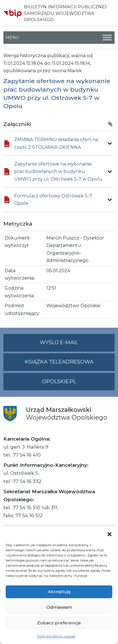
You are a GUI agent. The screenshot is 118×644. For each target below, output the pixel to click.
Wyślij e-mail (77, 345)
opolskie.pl (59, 381)
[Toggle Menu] (107, 38)
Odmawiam (59, 607)
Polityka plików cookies (56, 636)
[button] (109, 534)
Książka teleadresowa (59, 362)
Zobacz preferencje (59, 623)
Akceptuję (59, 592)
